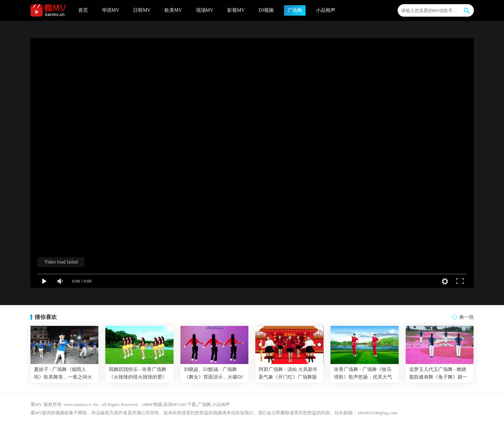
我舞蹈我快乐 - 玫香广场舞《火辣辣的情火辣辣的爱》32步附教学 (138, 377)
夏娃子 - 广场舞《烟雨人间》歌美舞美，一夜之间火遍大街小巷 (63, 377)
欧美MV (173, 10)
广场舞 (295, 10)
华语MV (111, 10)
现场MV (205, 10)
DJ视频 (266, 10)
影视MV (236, 10)
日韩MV (142, 10)
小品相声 (326, 10)
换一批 (467, 317)
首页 (83, 10)
